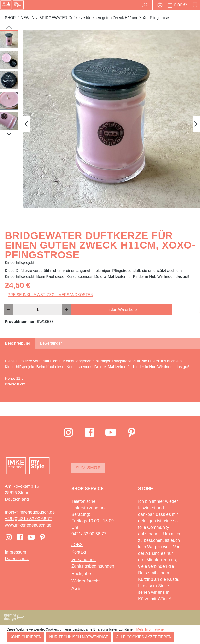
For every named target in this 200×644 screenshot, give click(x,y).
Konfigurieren (26, 637)
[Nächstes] (196, 124)
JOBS (77, 545)
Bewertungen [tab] (51, 343)
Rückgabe (81, 574)
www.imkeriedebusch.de (28, 525)
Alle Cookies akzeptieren (144, 637)
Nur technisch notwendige (79, 637)
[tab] (18, 343)
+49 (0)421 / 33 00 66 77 (29, 519)
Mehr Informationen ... (153, 629)
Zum (88, 468)
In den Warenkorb (122, 310)
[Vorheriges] (26, 124)
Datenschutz (17, 559)
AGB (76, 588)
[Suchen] (146, 5)
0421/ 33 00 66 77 (89, 534)
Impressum (15, 552)
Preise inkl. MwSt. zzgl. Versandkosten (50, 295)
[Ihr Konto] (160, 5)
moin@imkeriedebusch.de (30, 512)
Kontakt (79, 552)
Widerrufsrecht (85, 581)
